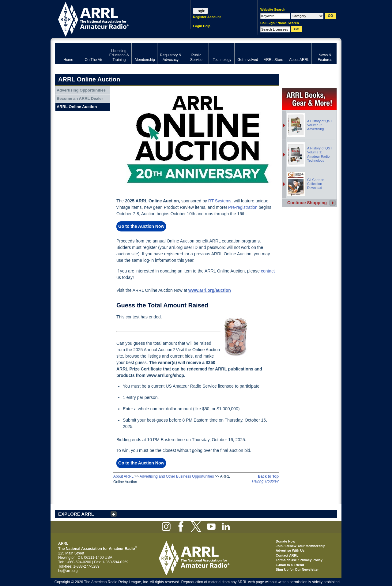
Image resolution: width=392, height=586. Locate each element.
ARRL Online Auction (77, 107)
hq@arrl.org (68, 571)
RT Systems (220, 201)
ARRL (115, 19)
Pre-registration (243, 207)
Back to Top (268, 476)
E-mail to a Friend (290, 565)
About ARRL (123, 476)
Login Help (202, 26)
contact (268, 271)
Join (279, 546)
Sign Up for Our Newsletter (297, 569)
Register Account (207, 17)
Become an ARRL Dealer (80, 98)
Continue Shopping (307, 203)
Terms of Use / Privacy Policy (299, 560)
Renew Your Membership (305, 546)
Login (200, 11)
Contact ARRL (287, 555)
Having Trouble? (265, 481)
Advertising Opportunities (81, 90)
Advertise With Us (290, 550)
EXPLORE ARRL (76, 514)
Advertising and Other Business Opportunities (177, 476)
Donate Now (285, 541)
